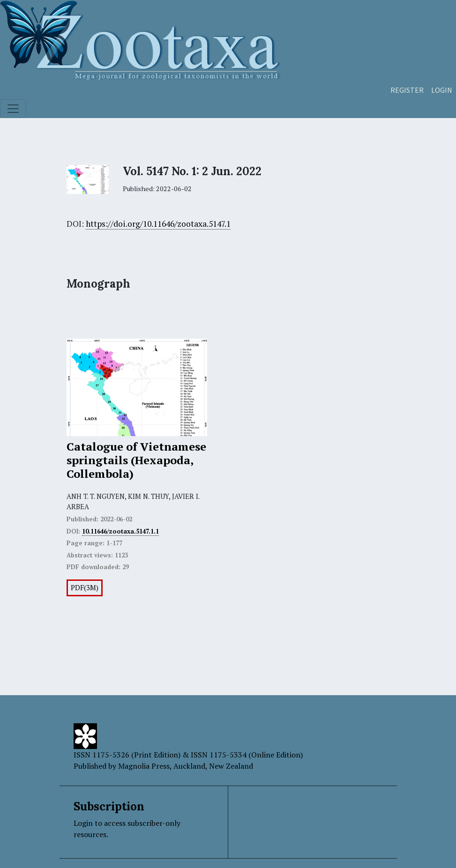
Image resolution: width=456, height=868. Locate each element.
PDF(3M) (85, 588)
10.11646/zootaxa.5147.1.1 (120, 531)
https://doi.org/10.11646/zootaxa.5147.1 (158, 224)
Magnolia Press (144, 766)
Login (442, 90)
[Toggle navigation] (13, 109)
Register (407, 90)
